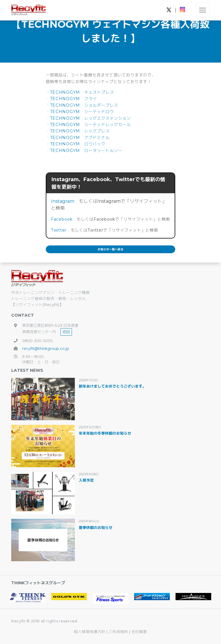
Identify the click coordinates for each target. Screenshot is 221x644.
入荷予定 (86, 480)
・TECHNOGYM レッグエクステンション (88, 118)
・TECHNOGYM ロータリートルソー (84, 151)
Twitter (59, 230)
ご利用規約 (119, 632)
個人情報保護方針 (90, 632)
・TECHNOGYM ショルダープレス (82, 105)
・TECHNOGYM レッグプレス (78, 131)
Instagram (63, 201)
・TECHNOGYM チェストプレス (80, 92)
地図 (66, 332)
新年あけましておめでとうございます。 (113, 386)
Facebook (62, 219)
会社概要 (139, 632)
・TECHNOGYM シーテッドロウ (80, 112)
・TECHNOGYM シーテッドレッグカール (88, 125)
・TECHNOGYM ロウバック (76, 144)
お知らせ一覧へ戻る (110, 249)
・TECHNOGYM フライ (71, 99)
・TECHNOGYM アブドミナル (78, 138)
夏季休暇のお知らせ (96, 527)
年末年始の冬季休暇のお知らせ (105, 433)
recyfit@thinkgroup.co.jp (46, 348)
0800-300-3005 (37, 341)
